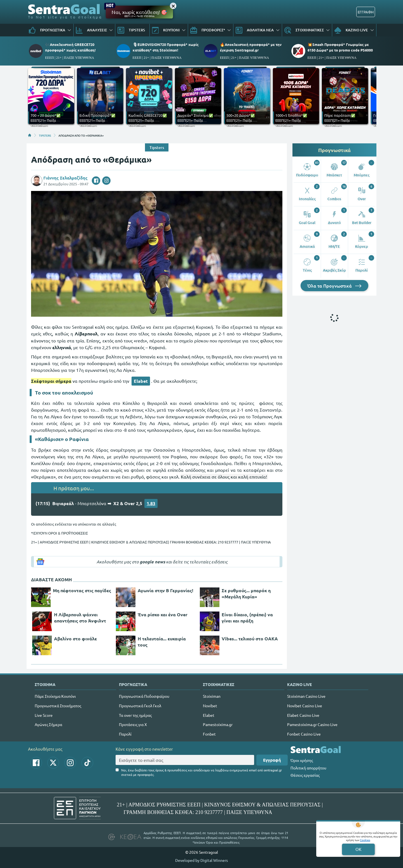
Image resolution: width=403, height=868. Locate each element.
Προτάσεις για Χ (133, 724)
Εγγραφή (272, 760)
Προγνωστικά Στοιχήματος (58, 706)
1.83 (151, 503)
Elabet (141, 381)
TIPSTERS (45, 135)
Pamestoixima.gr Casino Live (312, 724)
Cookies (365, 840)
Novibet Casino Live (305, 706)
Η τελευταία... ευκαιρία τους (162, 642)
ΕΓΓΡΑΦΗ (366, 12)
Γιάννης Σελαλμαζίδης (65, 178)
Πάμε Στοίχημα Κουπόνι (55, 696)
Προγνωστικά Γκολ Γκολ (140, 706)
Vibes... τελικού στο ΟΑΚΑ (250, 639)
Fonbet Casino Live (304, 734)
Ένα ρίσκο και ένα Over (163, 614)
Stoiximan (212, 696)
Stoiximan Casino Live (306, 696)
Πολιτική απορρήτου (308, 768)
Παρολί (125, 734)
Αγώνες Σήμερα (48, 724)
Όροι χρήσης (302, 760)
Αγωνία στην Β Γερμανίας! (166, 590)
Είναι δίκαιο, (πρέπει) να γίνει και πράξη (247, 618)
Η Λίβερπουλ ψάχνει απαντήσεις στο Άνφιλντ (80, 618)
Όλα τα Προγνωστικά (334, 286)
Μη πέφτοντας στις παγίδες (82, 590)
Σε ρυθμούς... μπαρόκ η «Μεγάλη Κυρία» (246, 593)
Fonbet (209, 734)
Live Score (44, 715)
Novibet (210, 706)
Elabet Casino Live (303, 715)
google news (152, 562)
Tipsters (157, 147)
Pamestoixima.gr (218, 724)
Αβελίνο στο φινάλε (75, 639)
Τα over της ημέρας (135, 715)
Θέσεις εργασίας (305, 775)
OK (358, 849)
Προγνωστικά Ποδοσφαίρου (144, 696)
